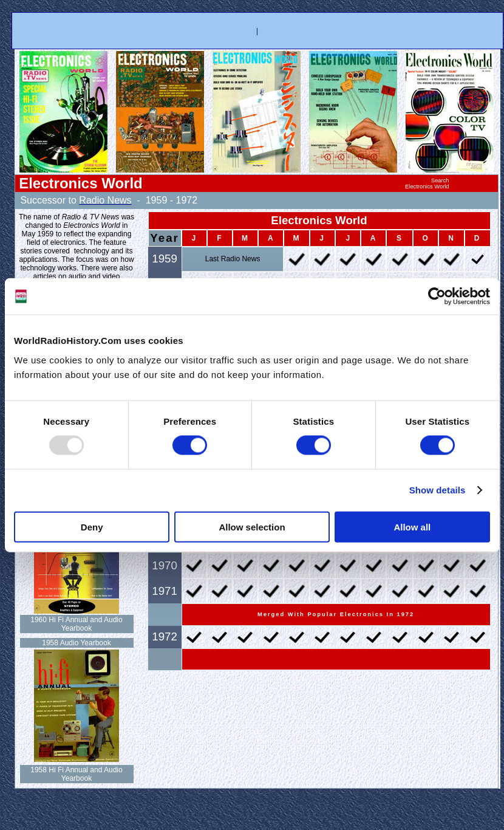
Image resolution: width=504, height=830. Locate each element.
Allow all (412, 526)
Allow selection (252, 526)
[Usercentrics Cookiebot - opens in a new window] (437, 297)
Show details (438, 490)
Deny (92, 526)
